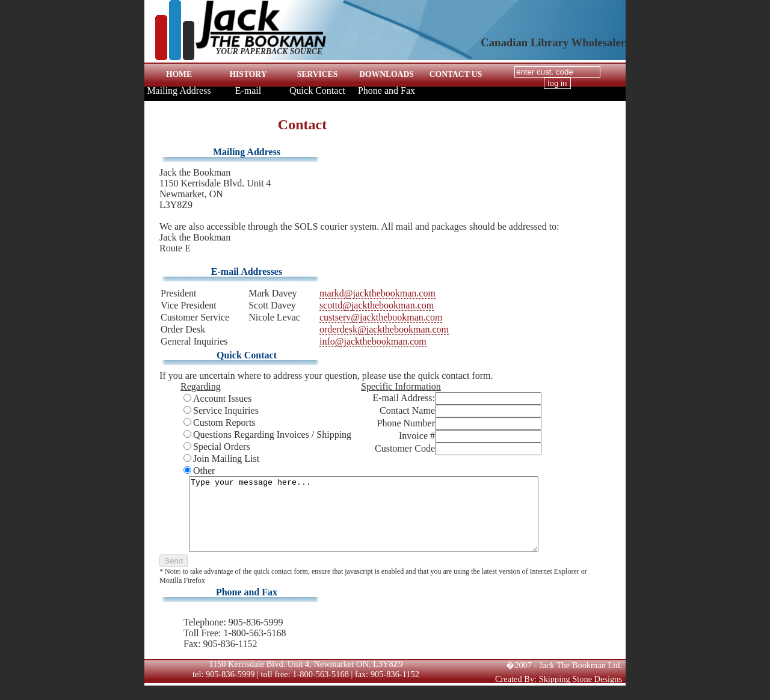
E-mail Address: (404, 398)
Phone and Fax (387, 90)
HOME (179, 74)
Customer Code (405, 448)
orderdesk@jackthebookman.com (384, 329)
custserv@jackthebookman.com (381, 317)
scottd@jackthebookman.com (377, 305)
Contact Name (407, 410)
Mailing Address (179, 90)
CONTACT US (456, 74)
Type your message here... (373, 521)
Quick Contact (317, 90)
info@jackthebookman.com (373, 341)
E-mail (248, 90)
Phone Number (406, 423)
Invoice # (417, 436)
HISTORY (248, 74)
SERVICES (318, 74)
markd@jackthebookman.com (377, 293)
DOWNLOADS (387, 74)
